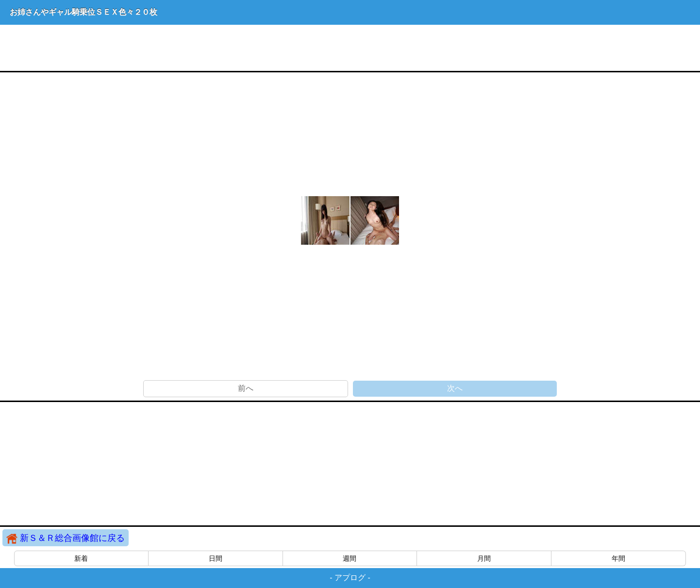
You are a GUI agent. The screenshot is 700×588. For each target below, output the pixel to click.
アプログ (350, 578)
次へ (455, 388)
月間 (484, 558)
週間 (350, 558)
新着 (81, 558)
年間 (618, 558)
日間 (216, 558)
